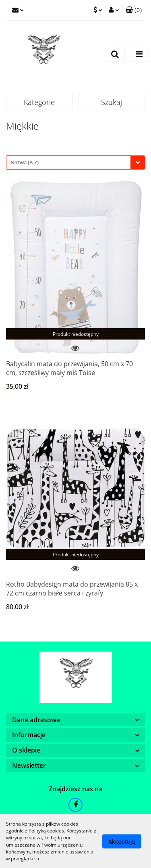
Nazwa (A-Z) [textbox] (25, 162)
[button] (134, 10)
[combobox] (75, 162)
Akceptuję (122, 841)
